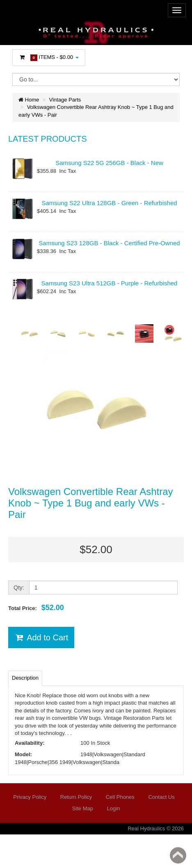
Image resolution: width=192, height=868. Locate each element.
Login (114, 808)
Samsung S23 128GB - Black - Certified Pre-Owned (109, 243)
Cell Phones (120, 797)
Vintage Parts (65, 100)
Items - (49, 58)
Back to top (178, 855)
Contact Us (161, 797)
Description (25, 678)
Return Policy (76, 797)
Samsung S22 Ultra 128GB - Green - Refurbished (109, 203)
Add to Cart (41, 637)
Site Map (83, 808)
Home (29, 100)
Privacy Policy (30, 797)
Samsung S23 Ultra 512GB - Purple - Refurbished (110, 283)
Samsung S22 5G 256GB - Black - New (109, 163)
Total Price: (36, 608)
